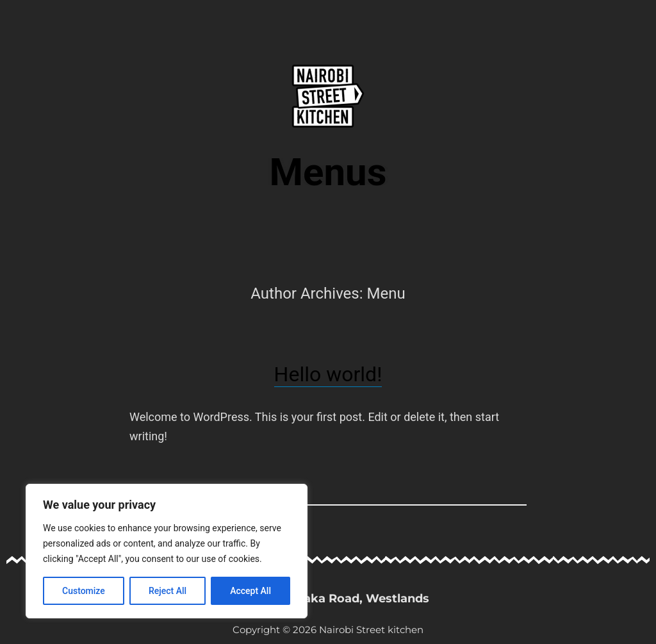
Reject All (168, 591)
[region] (167, 551)
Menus (328, 172)
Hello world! (328, 374)
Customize (84, 591)
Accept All (250, 591)
